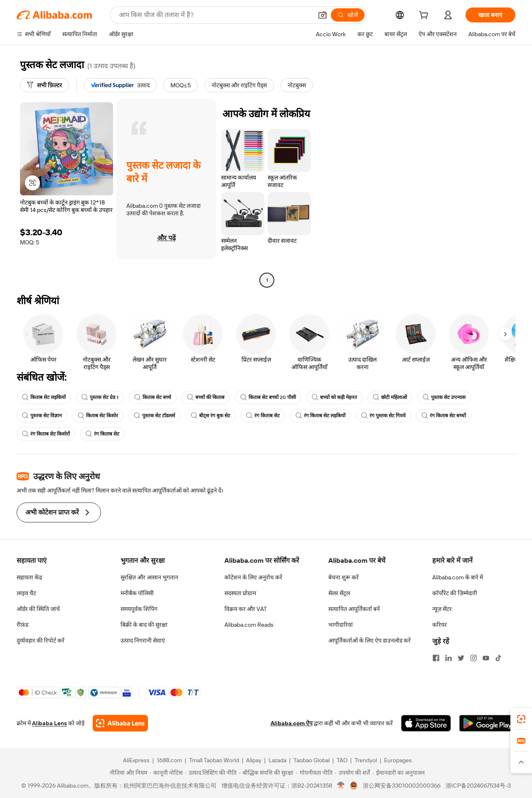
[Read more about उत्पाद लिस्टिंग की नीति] (211, 773)
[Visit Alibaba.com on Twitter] (461, 658)
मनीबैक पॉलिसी (137, 593)
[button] (323, 15)
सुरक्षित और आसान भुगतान (149, 577)
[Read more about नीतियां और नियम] (127, 773)
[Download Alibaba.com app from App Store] (426, 723)
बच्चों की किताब (206, 397)
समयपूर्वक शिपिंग (139, 609)
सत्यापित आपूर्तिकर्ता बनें (354, 609)
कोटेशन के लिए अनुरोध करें (253, 577)
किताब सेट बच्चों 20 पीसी (268, 397)
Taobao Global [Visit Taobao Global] (312, 760)
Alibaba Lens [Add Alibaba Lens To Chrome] (49, 723)
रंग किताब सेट (263, 416)
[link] (521, 719)
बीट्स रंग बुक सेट (211, 416)
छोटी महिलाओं (390, 397)
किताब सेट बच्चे (153, 397)
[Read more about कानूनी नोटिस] (166, 773)
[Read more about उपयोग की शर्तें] (352, 773)
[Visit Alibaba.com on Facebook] (436, 658)
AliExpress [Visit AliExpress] (136, 760)
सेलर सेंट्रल (339, 593)
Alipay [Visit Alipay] (254, 760)
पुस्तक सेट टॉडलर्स (154, 416)
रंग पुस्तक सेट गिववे (383, 416)
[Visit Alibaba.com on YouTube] (486, 658)
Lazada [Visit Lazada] (277, 760)
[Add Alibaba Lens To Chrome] (120, 723)
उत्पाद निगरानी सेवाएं (143, 640)
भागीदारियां (341, 625)
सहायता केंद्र (29, 577)
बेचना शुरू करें (344, 577)
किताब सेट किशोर (98, 416)
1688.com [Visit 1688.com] (169, 760)
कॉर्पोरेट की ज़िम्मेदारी (455, 593)
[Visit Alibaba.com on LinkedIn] (448, 658)
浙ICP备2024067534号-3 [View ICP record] (478, 786)
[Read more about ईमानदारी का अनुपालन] (399, 773)
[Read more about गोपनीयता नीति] (314, 773)
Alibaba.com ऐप (292, 723)
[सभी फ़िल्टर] (44, 85)
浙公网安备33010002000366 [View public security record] (402, 786)
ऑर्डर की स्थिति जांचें (38, 609)
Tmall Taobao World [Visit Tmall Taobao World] (214, 760)
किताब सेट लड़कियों (44, 397)
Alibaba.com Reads (249, 625)
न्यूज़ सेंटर (442, 609)
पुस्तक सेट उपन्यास (444, 397)
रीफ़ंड (22, 625)
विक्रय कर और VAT (246, 609)
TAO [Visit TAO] (342, 760)
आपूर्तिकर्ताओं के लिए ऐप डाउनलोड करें (369, 640)
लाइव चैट (26, 593)
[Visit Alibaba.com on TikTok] (498, 658)
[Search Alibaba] (215, 15)
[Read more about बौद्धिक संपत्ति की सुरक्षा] (266, 773)
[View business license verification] (341, 786)
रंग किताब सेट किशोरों (46, 434)
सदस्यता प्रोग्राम (240, 593)
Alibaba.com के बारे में (458, 577)
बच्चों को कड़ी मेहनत (334, 397)
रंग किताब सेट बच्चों (444, 416)
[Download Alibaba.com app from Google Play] (487, 723)
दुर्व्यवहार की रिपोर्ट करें (41, 640)
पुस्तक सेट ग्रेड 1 (100, 397)
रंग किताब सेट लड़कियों (320, 416)
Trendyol (366, 760)
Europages (398, 760)
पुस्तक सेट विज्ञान (42, 416)
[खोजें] (348, 15)
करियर (440, 625)
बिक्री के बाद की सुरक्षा (144, 625)
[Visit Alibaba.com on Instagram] (473, 658)
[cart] (425, 16)
